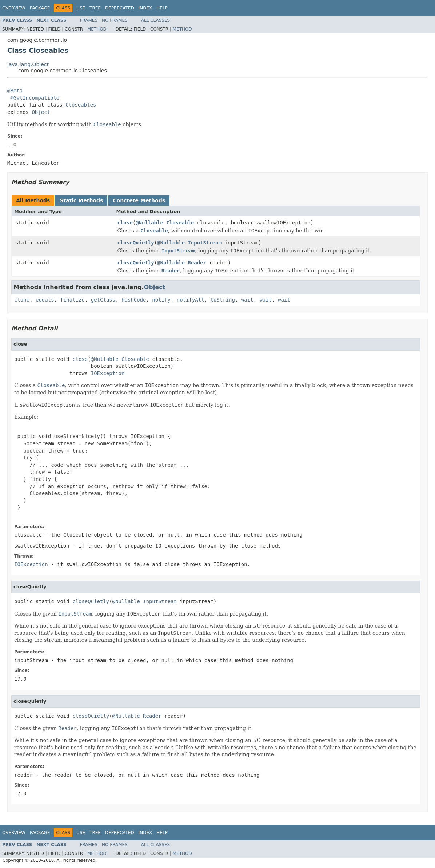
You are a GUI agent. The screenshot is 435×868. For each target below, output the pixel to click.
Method (97, 29)
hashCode (134, 300)
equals (45, 300)
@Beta (15, 91)
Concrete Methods (139, 200)
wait (247, 300)
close (125, 223)
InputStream (205, 243)
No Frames (115, 20)
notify (161, 300)
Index (145, 8)
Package (40, 8)
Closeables (81, 105)
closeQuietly (136, 243)
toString (223, 300)
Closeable (180, 223)
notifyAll (191, 300)
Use (81, 8)
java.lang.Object (28, 64)
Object (41, 112)
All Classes (155, 20)
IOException (108, 373)
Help (162, 8)
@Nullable (149, 223)
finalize (72, 300)
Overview (14, 8)
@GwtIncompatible (35, 98)
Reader (197, 263)
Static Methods (81, 200)
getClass (103, 300)
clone (22, 300)
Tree (95, 8)
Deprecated (120, 8)
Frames (89, 20)
